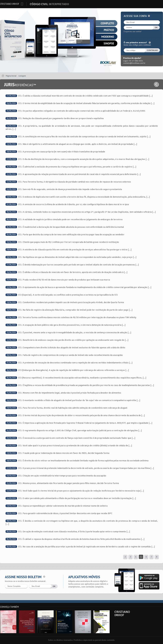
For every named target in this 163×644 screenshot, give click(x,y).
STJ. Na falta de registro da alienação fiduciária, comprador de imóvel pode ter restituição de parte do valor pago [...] (69, 310)
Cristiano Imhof (10, 4)
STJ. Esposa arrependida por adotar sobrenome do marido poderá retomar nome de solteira (57, 506)
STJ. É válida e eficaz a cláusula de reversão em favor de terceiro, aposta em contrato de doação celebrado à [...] (67, 272)
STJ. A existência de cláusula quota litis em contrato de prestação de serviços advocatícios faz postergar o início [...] (69, 250)
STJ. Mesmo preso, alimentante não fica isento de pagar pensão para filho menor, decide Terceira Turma (62, 483)
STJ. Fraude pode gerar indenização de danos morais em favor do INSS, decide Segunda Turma (57, 453)
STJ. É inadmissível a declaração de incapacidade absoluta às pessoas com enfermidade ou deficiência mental (65, 227)
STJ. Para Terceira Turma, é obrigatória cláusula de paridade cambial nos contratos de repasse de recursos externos (68, 182)
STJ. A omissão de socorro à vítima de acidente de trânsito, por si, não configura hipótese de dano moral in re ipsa (67, 204)
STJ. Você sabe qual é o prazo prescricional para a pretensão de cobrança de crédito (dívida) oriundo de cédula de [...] (69, 446)
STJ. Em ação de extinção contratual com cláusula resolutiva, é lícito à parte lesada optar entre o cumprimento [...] (68, 532)
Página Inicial (11, 76)
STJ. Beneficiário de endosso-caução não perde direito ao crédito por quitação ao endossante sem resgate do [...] (67, 340)
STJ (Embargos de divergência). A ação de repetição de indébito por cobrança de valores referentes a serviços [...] (67, 370)
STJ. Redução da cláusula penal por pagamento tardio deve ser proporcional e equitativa (55, 118)
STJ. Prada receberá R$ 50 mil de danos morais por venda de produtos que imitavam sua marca (58, 280)
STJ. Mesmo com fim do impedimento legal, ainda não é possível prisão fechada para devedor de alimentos (63, 393)
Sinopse (109, 43)
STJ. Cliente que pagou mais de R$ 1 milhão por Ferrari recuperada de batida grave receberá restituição (62, 242)
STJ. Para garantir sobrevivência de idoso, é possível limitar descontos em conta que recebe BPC (59, 513)
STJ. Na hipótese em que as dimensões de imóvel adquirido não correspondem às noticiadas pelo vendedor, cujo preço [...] (71, 257)
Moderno (108, 37)
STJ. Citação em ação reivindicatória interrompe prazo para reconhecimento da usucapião (56, 476)
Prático (109, 30)
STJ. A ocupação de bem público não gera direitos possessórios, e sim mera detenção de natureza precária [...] (66, 325)
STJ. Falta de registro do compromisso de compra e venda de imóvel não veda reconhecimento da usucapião (64, 355)
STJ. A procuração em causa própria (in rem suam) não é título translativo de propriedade (55, 152)
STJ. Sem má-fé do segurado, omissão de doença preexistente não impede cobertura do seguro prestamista (64, 189)
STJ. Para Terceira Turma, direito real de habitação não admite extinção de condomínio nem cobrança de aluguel (66, 408)
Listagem (22, 76)
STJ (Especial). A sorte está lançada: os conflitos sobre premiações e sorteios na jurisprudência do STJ (62, 295)
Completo (107, 23)
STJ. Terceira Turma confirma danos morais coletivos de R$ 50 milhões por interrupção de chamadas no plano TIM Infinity (71, 317)
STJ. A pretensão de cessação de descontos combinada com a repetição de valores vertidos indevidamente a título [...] (69, 363)
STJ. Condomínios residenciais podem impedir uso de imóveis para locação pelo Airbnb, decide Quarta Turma (65, 302)
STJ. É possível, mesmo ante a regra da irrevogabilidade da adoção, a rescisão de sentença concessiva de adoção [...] (68, 332)
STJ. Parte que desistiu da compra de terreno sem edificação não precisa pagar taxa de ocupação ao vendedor (65, 235)
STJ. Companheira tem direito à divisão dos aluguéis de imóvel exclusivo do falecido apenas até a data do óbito (65, 348)
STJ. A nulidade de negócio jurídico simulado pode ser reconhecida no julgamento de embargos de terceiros (64, 219)
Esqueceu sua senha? (133, 32)
